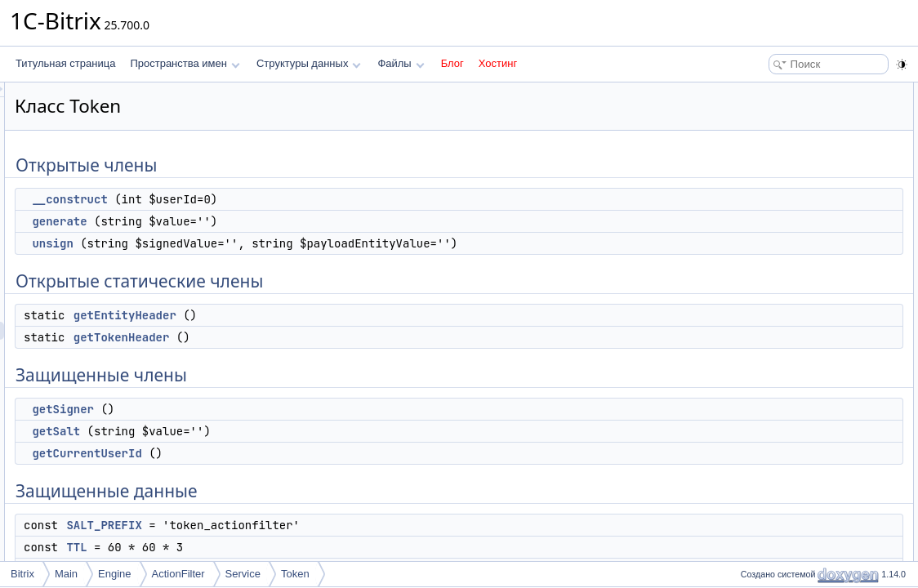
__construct (274, 199)
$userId (765, 397)
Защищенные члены (782, 217)
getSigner (267, 409)
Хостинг (498, 63)
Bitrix (22, 574)
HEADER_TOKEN (789, 361)
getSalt (260, 431)
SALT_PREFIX (308, 525)
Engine (114, 574)
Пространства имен (185, 63)
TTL (281, 547)
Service (243, 574)
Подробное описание (784, 415)
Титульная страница (65, 63)
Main (66, 574)
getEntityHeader (329, 315)
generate (263, 221)
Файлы (401, 63)
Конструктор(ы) (771, 433)
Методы (754, 469)
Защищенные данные (785, 289)
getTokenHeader (326, 337)
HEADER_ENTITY (789, 343)
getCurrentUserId (291, 453)
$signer (765, 379)
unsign (256, 243)
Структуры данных (309, 63)
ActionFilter (178, 574)
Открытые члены (775, 91)
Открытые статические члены (804, 163)
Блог (452, 63)
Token (295, 574)
